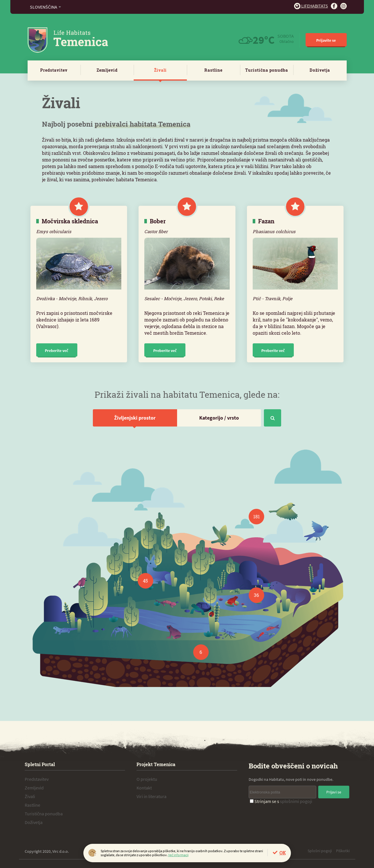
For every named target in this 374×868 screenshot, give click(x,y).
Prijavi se (334, 792)
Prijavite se (326, 40)
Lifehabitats (311, 6)
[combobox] (45, 7)
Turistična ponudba (267, 70)
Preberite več (57, 351)
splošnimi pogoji (296, 801)
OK (283, 853)
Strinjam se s (281, 801)
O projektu (147, 779)
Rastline (213, 70)
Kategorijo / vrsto (219, 418)
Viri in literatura (151, 796)
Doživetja (320, 70)
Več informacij (178, 855)
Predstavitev (54, 70)
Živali (160, 70)
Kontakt (144, 788)
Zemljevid (107, 70)
